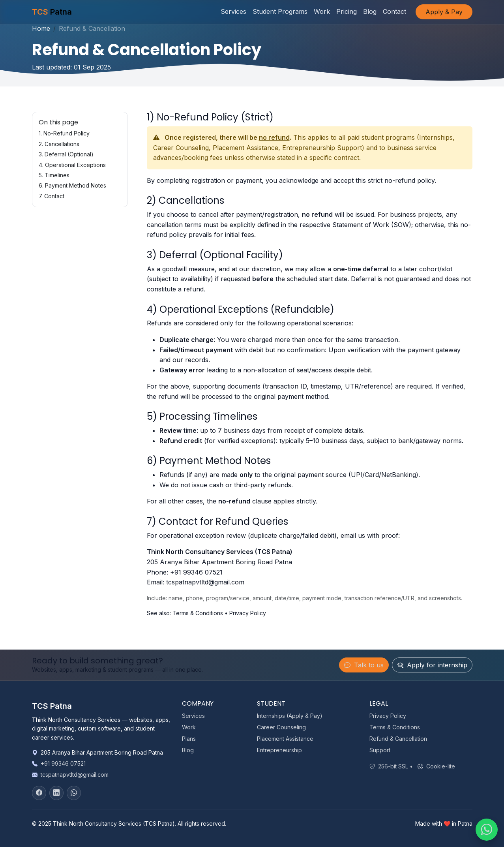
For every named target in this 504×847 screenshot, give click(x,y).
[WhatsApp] (74, 793)
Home (41, 28)
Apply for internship (432, 665)
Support (380, 750)
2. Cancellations (59, 144)
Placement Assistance (285, 739)
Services (233, 12)
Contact (394, 12)
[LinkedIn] (56, 793)
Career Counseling (281, 727)
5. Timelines (54, 175)
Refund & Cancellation (398, 739)
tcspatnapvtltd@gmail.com (205, 582)
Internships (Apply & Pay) (290, 716)
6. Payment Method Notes (72, 185)
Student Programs (280, 12)
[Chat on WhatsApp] (487, 830)
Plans (189, 739)
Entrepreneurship (279, 750)
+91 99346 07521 (196, 572)
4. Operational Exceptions (72, 165)
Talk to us (364, 665)
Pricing (347, 12)
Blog (370, 12)
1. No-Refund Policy (64, 133)
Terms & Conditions (198, 613)
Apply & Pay (444, 12)
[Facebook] (39, 793)
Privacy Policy (248, 613)
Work (322, 12)
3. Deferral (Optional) (66, 154)
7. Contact (52, 196)
